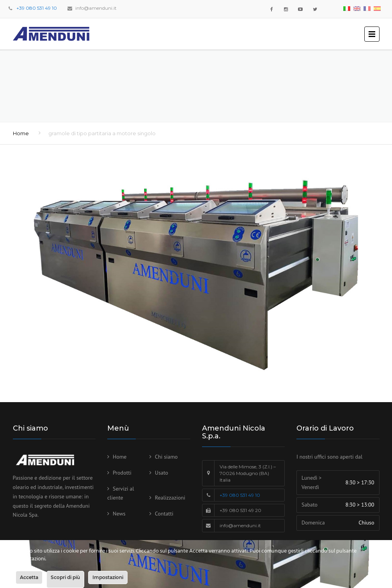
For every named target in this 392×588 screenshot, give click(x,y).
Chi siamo (166, 457)
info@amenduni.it (96, 8)
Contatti (164, 514)
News (119, 514)
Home (21, 133)
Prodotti (122, 473)
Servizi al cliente (121, 493)
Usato (161, 473)
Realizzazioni (170, 498)
